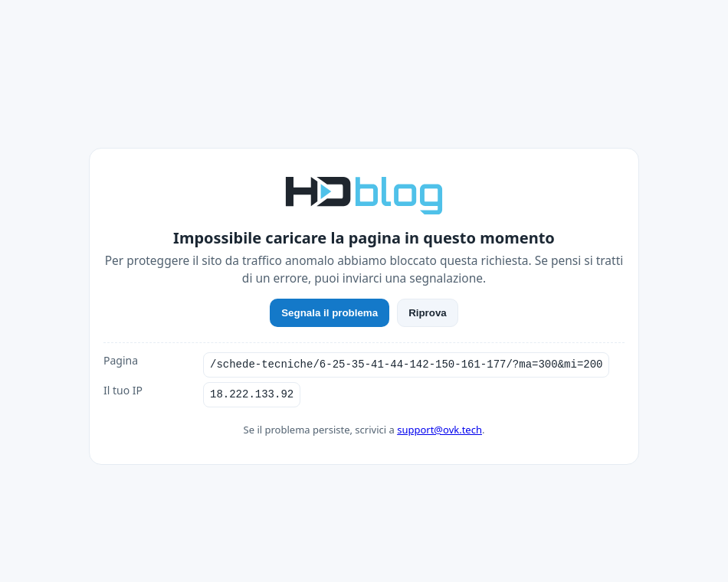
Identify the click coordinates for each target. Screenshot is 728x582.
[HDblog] (364, 194)
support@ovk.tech (439, 430)
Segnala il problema (330, 313)
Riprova (428, 313)
